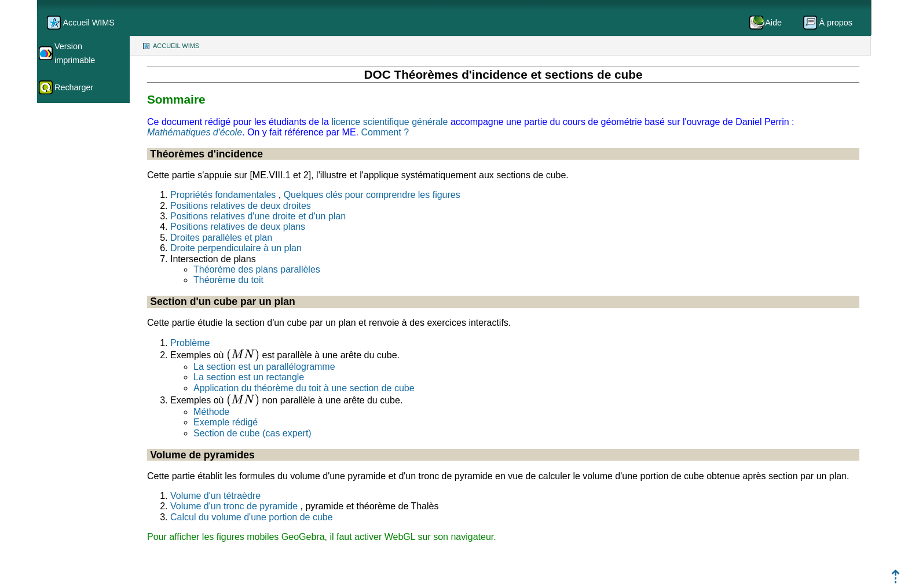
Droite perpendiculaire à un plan (236, 248)
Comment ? (385, 132)
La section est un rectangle (249, 377)
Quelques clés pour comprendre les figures (372, 195)
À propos (836, 23)
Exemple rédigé (226, 422)
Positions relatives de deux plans (238, 227)
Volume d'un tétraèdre (215, 496)
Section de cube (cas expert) (252, 433)
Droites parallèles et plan (221, 238)
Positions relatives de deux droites (241, 206)
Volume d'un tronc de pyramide (234, 506)
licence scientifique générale (389, 122)
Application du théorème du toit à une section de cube (304, 388)
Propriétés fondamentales (223, 195)
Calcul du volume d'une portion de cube (252, 517)
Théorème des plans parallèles (257, 269)
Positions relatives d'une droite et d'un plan (258, 216)
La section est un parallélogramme (264, 367)
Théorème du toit (228, 280)
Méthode (211, 412)
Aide (773, 23)
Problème (190, 343)
